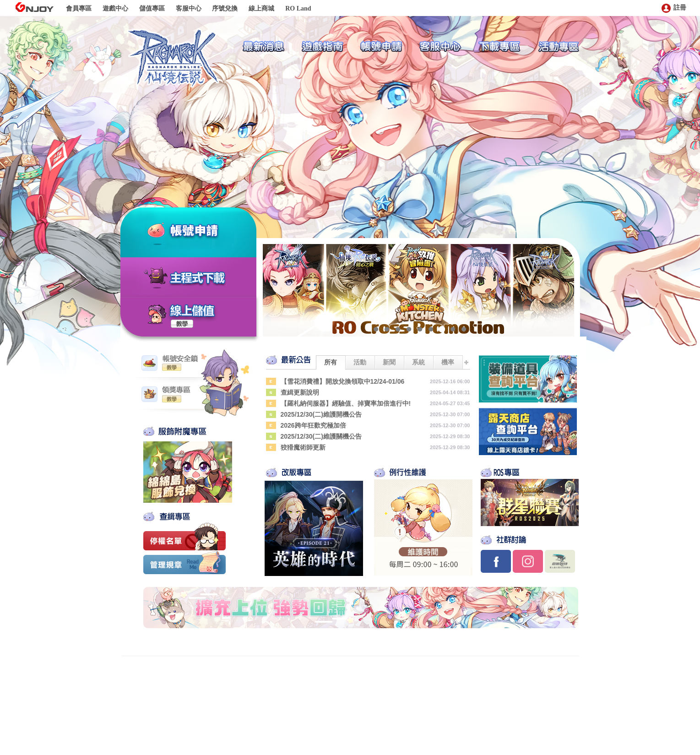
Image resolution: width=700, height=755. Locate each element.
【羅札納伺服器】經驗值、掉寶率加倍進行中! (346, 403)
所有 (331, 362)
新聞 (389, 362)
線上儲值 (193, 311)
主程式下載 (198, 278)
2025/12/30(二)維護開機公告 (321, 414)
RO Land (298, 8)
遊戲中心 (115, 8)
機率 (448, 362)
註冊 (674, 8)
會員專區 (79, 8)
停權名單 (184, 537)
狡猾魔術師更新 (303, 447)
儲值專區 (152, 8)
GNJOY (34, 7)
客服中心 (189, 8)
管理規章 (184, 564)
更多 (467, 362)
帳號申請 (205, 232)
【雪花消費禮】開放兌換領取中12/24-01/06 (343, 381)
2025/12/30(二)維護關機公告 (321, 436)
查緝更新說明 (300, 392)
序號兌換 (225, 8)
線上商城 (261, 8)
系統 (418, 362)
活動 (360, 362)
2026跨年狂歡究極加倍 (313, 425)
